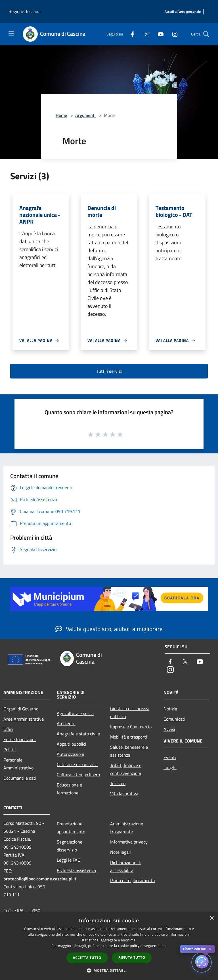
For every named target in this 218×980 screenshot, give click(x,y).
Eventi (170, 757)
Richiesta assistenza (76, 870)
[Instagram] (173, 34)
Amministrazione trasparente (127, 828)
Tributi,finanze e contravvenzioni (126, 769)
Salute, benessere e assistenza (129, 751)
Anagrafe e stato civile (78, 734)
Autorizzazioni (71, 754)
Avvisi (169, 729)
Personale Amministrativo (18, 764)
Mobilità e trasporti (129, 737)
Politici (10, 750)
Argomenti (85, 115)
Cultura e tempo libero (78, 775)
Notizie (170, 709)
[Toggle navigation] (11, 33)
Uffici (8, 729)
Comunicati (174, 719)
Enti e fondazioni (20, 739)
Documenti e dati (20, 778)
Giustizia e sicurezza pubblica (130, 712)
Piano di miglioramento (132, 880)
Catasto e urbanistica (77, 764)
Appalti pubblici (72, 744)
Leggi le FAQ (69, 860)
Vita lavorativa (124, 794)
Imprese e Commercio (131, 727)
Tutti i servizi (109, 371)
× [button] (212, 918)
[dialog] (109, 946)
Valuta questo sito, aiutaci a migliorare (109, 629)
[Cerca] (206, 34)
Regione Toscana (25, 11)
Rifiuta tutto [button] (132, 957)
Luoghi (170, 767)
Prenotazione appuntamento (71, 828)
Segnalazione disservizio (70, 846)
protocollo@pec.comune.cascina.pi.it (40, 879)
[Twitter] (144, 34)
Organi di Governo (21, 709)
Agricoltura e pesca (75, 713)
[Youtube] (158, 34)
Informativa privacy (129, 842)
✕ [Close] (210, 949)
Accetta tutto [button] (87, 958)
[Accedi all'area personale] (183, 12)
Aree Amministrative (24, 719)
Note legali (120, 852)
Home (61, 115)
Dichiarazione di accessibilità (125, 866)
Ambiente (66, 724)
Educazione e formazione (69, 789)
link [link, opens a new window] (164, 946)
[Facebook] (130, 34)
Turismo (118, 783)
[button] (109, 970)
